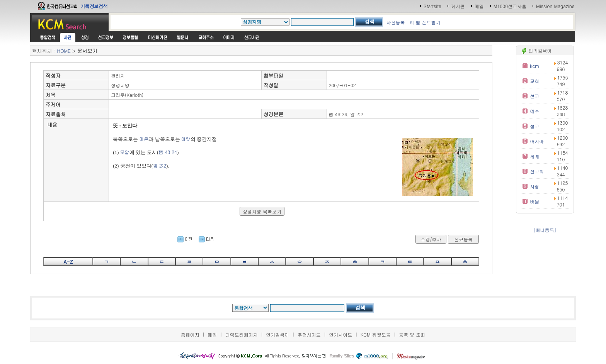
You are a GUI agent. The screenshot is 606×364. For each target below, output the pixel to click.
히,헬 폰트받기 (425, 22)
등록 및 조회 (412, 334)
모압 (125, 152)
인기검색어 (277, 334)
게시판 (458, 6)
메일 (479, 6)
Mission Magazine (555, 6)
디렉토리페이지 (242, 334)
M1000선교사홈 (510, 6)
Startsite (432, 6)
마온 (144, 139)
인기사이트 (340, 334)
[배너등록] (545, 230)
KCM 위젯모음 (376, 334)
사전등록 (395, 22)
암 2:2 (160, 165)
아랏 (186, 139)
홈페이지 (190, 334)
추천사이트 (309, 334)
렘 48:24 (168, 152)
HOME (64, 51)
